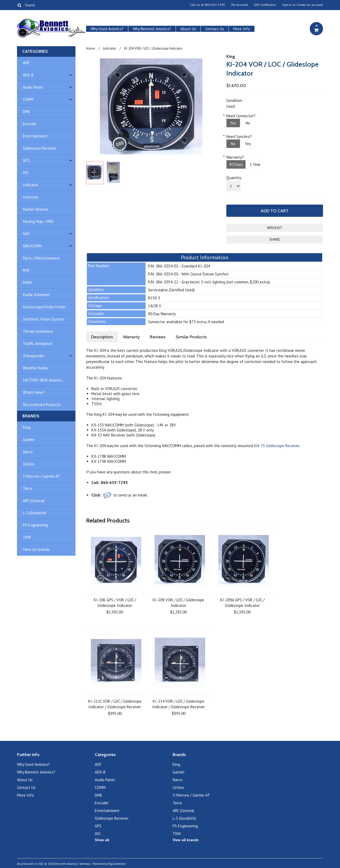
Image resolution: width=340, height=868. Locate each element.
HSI (26, 173)
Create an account (310, 5)
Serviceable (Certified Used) (171, 290)
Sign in (287, 5)
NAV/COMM (32, 246)
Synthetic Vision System (43, 319)
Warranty (131, 337)
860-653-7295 (215, 5)
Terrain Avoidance (38, 331)
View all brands (36, 549)
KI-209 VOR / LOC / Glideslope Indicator (178, 603)
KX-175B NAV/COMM (109, 461)
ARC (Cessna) (34, 501)
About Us (188, 29)
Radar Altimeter (37, 295)
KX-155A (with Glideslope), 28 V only (123, 430)
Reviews (158, 337)
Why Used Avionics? (107, 29)
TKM (27, 537)
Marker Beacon (35, 209)
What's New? (34, 392)
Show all (102, 840)
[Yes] (233, 123)
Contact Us (215, 29)
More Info (242, 29)
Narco (28, 452)
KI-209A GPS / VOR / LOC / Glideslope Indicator (242, 603)
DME (27, 112)
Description (102, 337)
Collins (29, 464)
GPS (26, 160)
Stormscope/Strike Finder (44, 307)
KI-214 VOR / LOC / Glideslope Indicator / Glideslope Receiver (178, 704)
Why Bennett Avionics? (152, 29)
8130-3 (154, 298)
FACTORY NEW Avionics (42, 380)
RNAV (27, 282)
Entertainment (35, 136)
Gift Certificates (265, 5)
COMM (28, 99)
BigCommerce (117, 864)
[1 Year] (255, 164)
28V (173, 425)
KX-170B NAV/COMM (109, 456)
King (27, 427)
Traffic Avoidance (38, 344)
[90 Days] (236, 164)
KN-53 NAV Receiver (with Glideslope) (123, 435)
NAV (26, 234)
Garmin (29, 440)
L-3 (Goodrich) (35, 513)
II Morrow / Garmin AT (42, 476)
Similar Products (191, 337)
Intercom (31, 197)
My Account (240, 5)
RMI (26, 270)
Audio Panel (33, 87)
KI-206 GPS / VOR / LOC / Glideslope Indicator (115, 603)
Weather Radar (36, 368)
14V (160, 425)
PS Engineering (35, 525)
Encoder (30, 124)
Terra (27, 488)
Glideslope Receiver (40, 148)
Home (91, 48)
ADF (26, 63)
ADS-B (28, 75)
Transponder (34, 356)
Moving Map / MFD (38, 221)
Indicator (31, 185)
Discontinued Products (42, 405)
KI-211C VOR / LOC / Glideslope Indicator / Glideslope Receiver (115, 704)
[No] (248, 123)
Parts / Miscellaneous (41, 258)
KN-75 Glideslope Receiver (277, 446)
